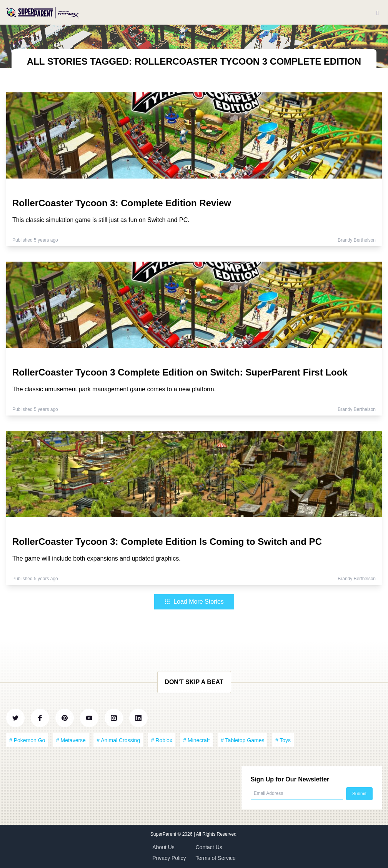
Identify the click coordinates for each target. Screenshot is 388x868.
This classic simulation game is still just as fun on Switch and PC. (101, 220)
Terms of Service (216, 858)
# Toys (283, 740)
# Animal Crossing (118, 740)
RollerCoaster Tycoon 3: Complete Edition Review (122, 203)
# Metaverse (71, 740)
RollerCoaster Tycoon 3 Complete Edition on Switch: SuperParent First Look (180, 372)
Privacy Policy (169, 858)
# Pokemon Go (27, 740)
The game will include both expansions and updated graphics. (97, 558)
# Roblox (162, 740)
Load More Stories (194, 602)
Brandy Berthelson (357, 240)
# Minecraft (196, 740)
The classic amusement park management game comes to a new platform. (114, 389)
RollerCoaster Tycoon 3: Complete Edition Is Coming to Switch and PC (167, 542)
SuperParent (164, 834)
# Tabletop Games (242, 740)
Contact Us (209, 847)
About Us (163, 847)
